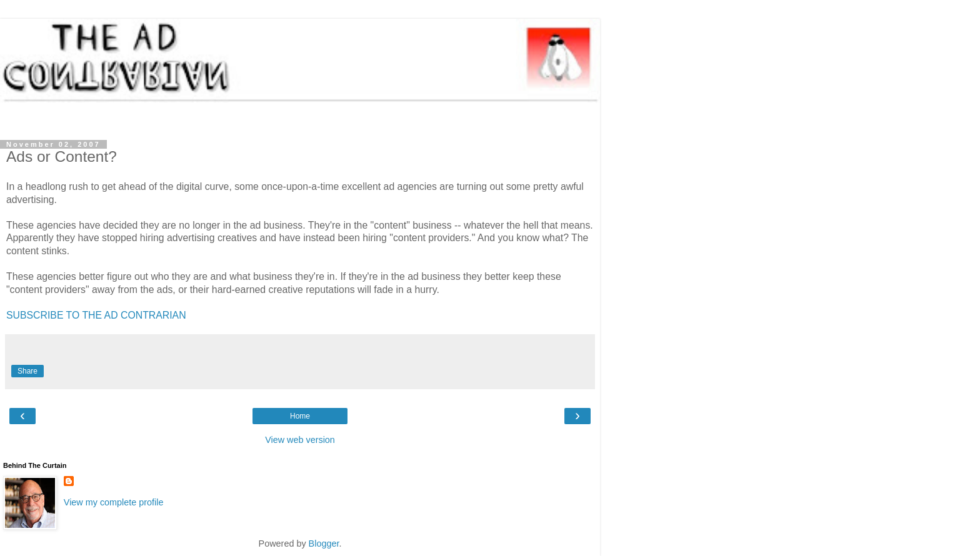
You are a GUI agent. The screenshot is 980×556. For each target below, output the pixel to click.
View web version (300, 440)
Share (27, 371)
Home (300, 416)
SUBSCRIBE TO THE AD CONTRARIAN (96, 315)
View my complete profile (114, 502)
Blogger (324, 544)
